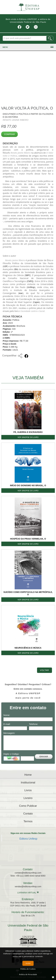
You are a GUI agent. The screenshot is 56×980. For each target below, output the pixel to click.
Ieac (21, 293)
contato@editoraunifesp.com (28, 873)
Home (28, 775)
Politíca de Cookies (28, 969)
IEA (16, 269)
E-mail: (7, 724)
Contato (28, 814)
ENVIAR (44, 756)
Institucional (28, 783)
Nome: (7, 715)
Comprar (10, 134)
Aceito (28, 963)
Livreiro (28, 798)
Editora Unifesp (28, 839)
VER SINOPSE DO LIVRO (28, 437)
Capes (36, 302)
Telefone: (34, 724)
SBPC (28, 275)
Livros (28, 790)
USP (5, 266)
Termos (28, 821)
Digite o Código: (11, 754)
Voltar (45, 670)
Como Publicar (28, 806)
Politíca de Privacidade (28, 974)
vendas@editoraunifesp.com (28, 886)
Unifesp (31, 287)
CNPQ (30, 281)
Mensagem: (9, 733)
